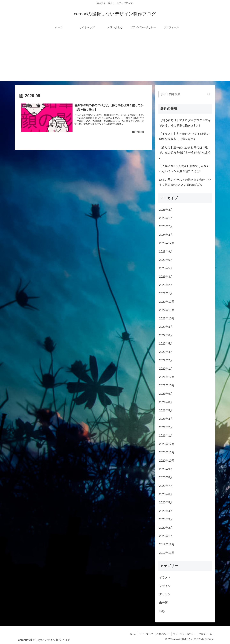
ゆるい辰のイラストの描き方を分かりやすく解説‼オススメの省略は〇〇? (185, 182)
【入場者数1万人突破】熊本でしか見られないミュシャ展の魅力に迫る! (184, 169)
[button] (209, 94)
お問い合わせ (163, 634)
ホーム (133, 634)
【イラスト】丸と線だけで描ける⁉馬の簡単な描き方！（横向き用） (184, 136)
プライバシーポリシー (184, 634)
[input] (185, 94)
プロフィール (206, 634)
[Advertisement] (115, 58)
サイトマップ (146, 634)
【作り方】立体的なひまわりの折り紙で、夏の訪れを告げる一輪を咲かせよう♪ (185, 153)
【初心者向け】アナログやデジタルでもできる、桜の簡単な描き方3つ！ (185, 123)
